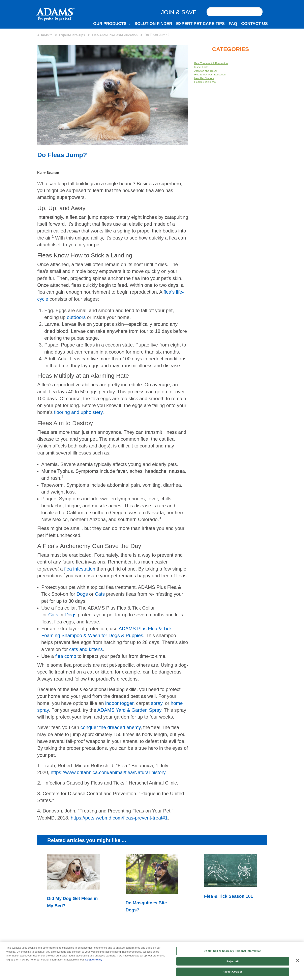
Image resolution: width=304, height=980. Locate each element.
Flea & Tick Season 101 (229, 896)
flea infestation (80, 569)
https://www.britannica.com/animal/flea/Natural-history (108, 772)
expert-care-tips (72, 35)
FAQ (233, 24)
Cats (100, 594)
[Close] (298, 961)
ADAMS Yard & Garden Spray (129, 710)
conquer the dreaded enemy (111, 727)
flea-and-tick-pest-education (115, 35)
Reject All (233, 962)
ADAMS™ (45, 35)
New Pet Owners (204, 78)
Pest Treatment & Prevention (211, 63)
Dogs (82, 594)
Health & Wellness (205, 82)
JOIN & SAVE (179, 12)
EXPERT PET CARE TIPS (200, 24)
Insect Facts (201, 67)
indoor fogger (119, 703)
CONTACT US (254, 24)
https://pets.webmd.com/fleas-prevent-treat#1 (119, 818)
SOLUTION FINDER (153, 24)
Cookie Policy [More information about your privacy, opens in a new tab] (94, 961)
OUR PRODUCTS (110, 24)
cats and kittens (86, 649)
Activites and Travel (206, 71)
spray (157, 703)
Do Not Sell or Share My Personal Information (233, 952)
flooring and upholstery (78, 412)
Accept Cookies (232, 973)
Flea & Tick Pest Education (210, 75)
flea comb (66, 656)
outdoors (76, 317)
